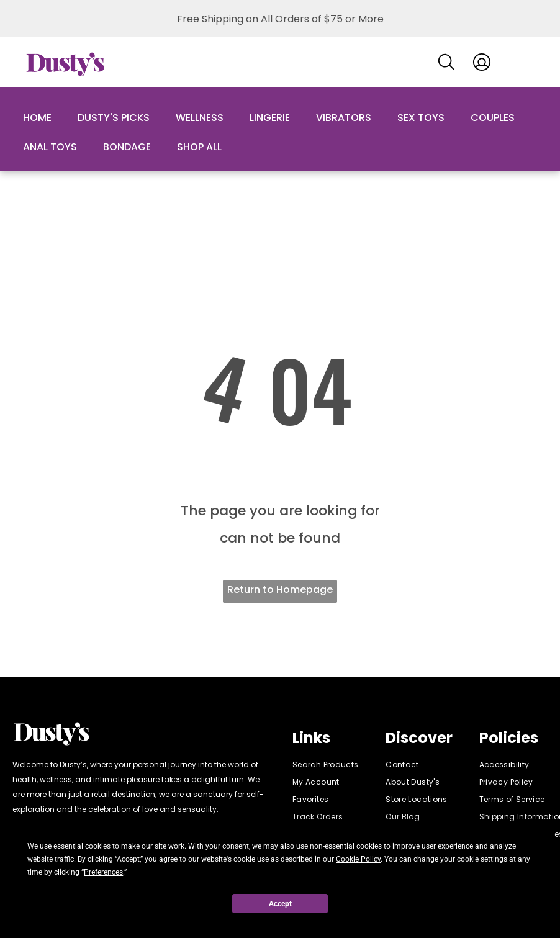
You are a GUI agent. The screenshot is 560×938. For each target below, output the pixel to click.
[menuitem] (337, 765)
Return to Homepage (280, 589)
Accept (280, 904)
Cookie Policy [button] (358, 859)
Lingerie (270, 118)
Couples (493, 118)
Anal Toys (50, 147)
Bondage (127, 147)
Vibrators (344, 118)
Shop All (199, 147)
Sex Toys (421, 118)
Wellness (200, 118)
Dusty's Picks (114, 118)
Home (37, 118)
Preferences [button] (103, 872)
